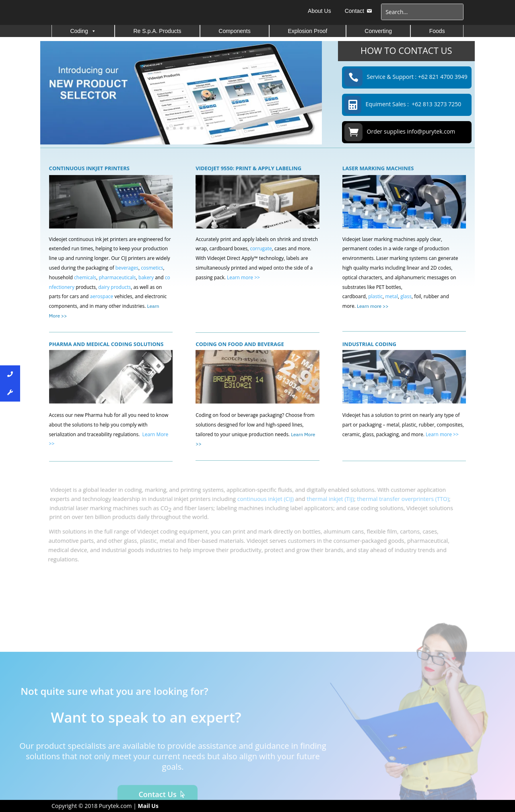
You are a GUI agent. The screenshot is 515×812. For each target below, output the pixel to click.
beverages (127, 268)
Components (234, 31)
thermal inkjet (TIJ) (329, 504)
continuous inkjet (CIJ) (265, 504)
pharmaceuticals (117, 277)
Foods (437, 31)
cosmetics (152, 268)
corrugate (261, 248)
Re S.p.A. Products (158, 31)
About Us (319, 11)
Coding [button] (83, 31)
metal (391, 296)
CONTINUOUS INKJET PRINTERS (89, 168)
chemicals (85, 277)
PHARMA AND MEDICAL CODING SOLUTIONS (106, 344)
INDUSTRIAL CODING (369, 344)
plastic (375, 296)
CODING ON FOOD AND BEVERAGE (240, 344)
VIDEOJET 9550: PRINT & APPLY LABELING (248, 168)
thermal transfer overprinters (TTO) (401, 504)
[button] (93, 31)
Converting (378, 31)
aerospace (102, 296)
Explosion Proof (307, 31)
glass (406, 296)
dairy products (114, 287)
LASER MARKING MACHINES (378, 168)
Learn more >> (243, 277)
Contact (354, 11)
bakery (146, 277)
